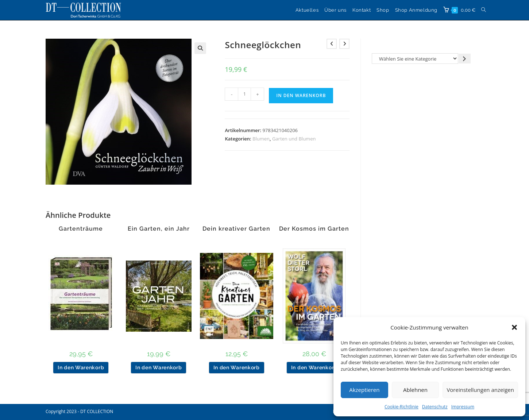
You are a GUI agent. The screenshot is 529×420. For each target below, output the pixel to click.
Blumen (261, 139)
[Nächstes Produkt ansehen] (344, 44)
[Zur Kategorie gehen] (465, 59)
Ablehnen (415, 390)
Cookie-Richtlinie (401, 407)
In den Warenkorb (301, 95)
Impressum (463, 407)
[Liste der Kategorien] (415, 59)
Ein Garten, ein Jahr (159, 229)
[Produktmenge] (244, 94)
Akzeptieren (364, 390)
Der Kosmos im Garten (314, 229)
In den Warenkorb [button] (81, 367)
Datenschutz (435, 407)
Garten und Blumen (294, 139)
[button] (514, 327)
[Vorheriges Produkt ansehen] (332, 44)
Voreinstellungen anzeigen (480, 390)
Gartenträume (81, 229)
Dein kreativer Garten (236, 229)
